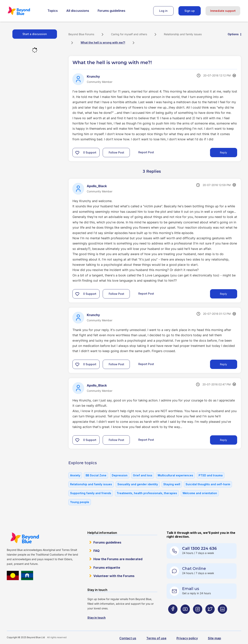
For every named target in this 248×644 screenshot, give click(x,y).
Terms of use (156, 638)
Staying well (172, 484)
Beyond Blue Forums (24, 11)
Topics (53, 11)
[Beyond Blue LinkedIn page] (222, 617)
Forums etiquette (107, 568)
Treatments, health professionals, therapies (147, 493)
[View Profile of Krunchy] (93, 76)
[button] (77, 153)
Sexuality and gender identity (138, 484)
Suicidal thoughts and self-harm (208, 484)
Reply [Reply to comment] (223, 294)
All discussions (78, 11)
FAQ (96, 551)
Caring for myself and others (129, 34)
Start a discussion (35, 34)
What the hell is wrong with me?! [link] (103, 42)
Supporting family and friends (91, 493)
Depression (120, 475)
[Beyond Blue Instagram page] (198, 617)
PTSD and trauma (211, 475)
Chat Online (194, 569)
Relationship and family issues (183, 34)
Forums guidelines (112, 11)
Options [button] (233, 34)
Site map (214, 638)
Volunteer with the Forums (114, 576)
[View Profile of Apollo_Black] (97, 186)
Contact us (128, 638)
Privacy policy (187, 638)
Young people (80, 502)
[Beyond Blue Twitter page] (210, 617)
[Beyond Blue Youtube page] (185, 617)
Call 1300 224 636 (199, 548)
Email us (191, 589)
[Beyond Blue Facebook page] (173, 617)
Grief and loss (143, 475)
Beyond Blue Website (25, 538)
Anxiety (75, 475)
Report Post (146, 152)
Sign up (190, 11)
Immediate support (223, 11)
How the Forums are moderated (118, 559)
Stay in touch (96, 618)
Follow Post (116, 152)
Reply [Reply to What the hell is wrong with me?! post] (223, 152)
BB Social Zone (96, 475)
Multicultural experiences (175, 475)
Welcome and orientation (200, 493)
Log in (163, 11)
